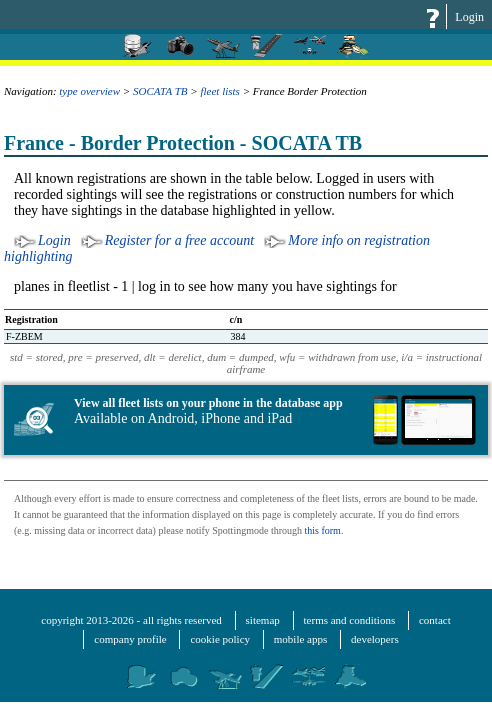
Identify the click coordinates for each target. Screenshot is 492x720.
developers (375, 639)
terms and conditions (350, 620)
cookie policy (220, 639)
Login (469, 17)
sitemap (263, 620)
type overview (89, 91)
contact (435, 620)
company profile (130, 639)
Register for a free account (180, 240)
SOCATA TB (160, 91)
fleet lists (219, 91)
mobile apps (300, 639)
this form (322, 530)
